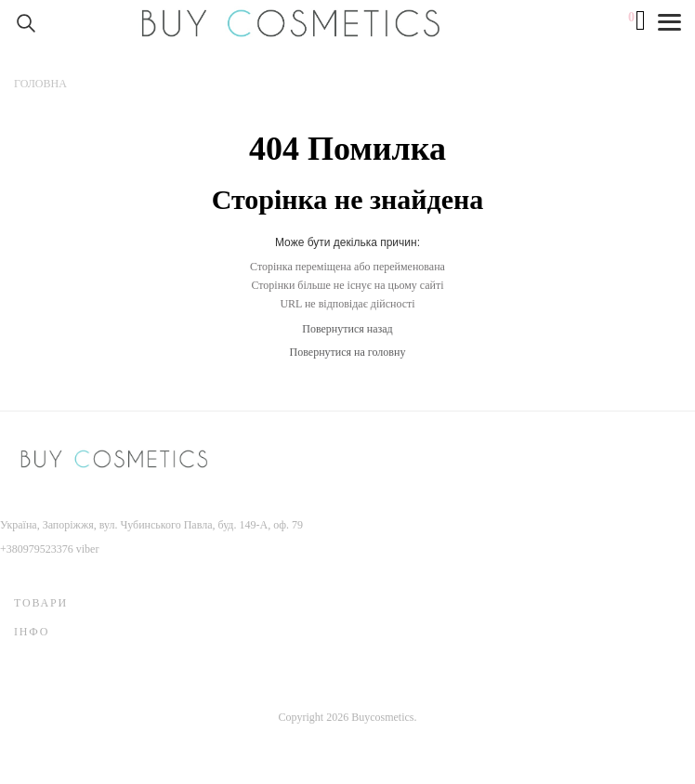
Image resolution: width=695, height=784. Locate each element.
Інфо (32, 632)
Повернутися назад (347, 329)
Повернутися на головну (348, 352)
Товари (41, 603)
